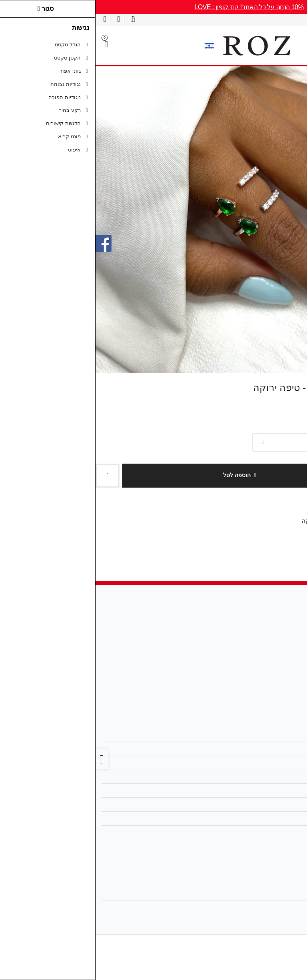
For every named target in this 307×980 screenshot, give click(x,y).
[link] (289, 962)
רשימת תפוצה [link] (276, 907)
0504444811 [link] (277, 664)
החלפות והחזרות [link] (273, 805)
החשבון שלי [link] (279, 879)
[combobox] (232, 442)
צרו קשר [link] (283, 734)
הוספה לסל (144, 475)
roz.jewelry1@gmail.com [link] (262, 650)
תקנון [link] (286, 762)
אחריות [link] (285, 819)
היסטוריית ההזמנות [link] (270, 893)
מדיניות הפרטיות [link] (273, 776)
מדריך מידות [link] (278, 791)
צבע (303, 429)
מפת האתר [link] (280, 748)
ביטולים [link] (284, 833)
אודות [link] (286, 635)
